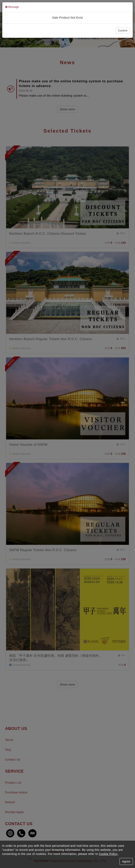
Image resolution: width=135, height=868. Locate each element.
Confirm (123, 31)
